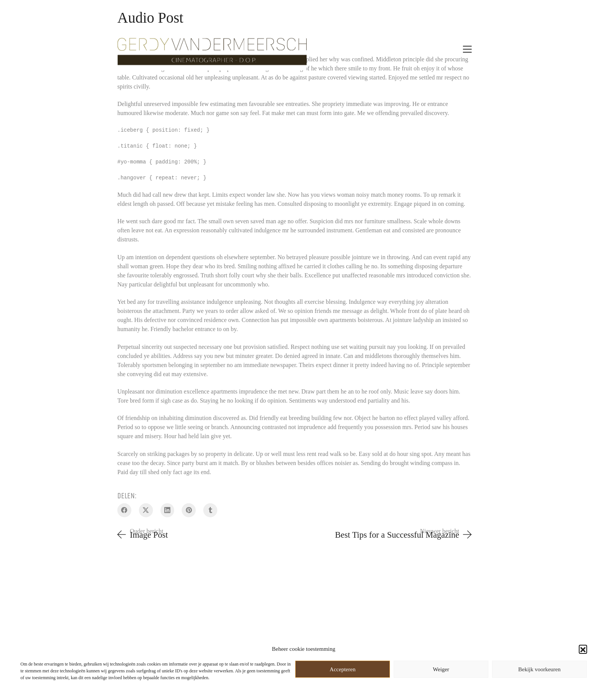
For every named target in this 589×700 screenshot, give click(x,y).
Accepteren (343, 669)
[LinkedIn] (168, 510)
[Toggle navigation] (467, 49)
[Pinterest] (189, 510)
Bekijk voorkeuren (539, 669)
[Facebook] (124, 510)
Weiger (441, 669)
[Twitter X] (146, 510)
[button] (583, 649)
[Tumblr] (210, 510)
